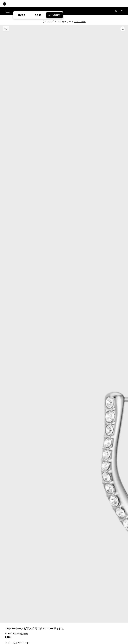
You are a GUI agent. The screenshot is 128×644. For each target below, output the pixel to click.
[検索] (116, 11)
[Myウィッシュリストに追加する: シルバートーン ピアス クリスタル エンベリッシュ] (123, 29)
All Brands (54, 15)
